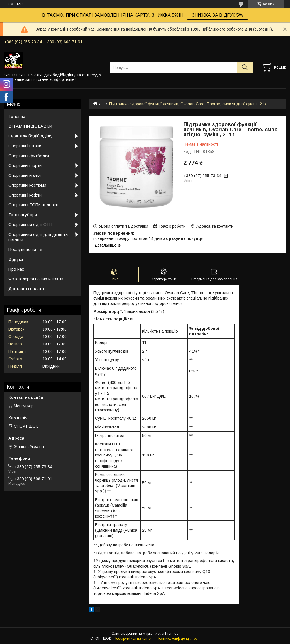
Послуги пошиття (25, 249)
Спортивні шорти (25, 165)
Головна (17, 116)
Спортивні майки (25, 175)
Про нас (16, 269)
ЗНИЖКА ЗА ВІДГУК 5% (217, 15)
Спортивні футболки (29, 156)
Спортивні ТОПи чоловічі (33, 205)
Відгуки (16, 259)
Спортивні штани (25, 146)
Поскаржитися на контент (134, 639)
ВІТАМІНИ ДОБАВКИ (30, 126)
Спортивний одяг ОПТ (30, 224)
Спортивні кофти (25, 195)
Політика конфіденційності (178, 639)
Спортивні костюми (27, 185)
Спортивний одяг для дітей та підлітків (38, 237)
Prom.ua (172, 634)
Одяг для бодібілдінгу (31, 136)
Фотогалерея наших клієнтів (36, 279)
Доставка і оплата (26, 289)
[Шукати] (245, 67)
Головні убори (23, 215)
